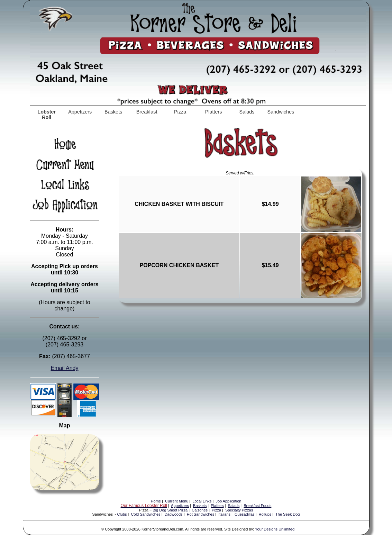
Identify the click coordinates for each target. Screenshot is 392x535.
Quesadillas (244, 514)
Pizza (180, 112)
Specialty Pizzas (239, 510)
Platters (214, 112)
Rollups (265, 514)
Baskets (113, 112)
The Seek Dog (288, 514)
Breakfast (147, 112)
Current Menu (177, 501)
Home (156, 501)
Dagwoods (174, 514)
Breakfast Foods (257, 506)
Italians (224, 514)
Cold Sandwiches (146, 514)
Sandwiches (281, 112)
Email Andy (64, 368)
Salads (247, 112)
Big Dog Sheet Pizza (170, 510)
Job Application (228, 501)
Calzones (200, 510)
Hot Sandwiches (201, 514)
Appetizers (80, 112)
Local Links (202, 501)
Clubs (122, 514)
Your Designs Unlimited (275, 529)
